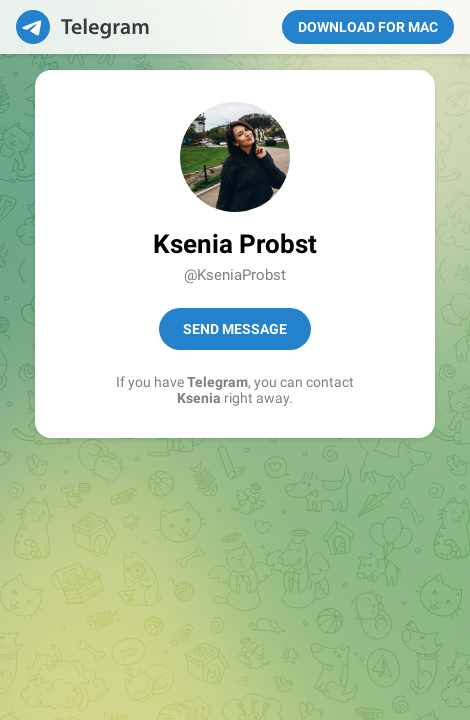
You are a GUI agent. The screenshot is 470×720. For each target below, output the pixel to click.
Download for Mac (368, 27)
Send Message (235, 329)
